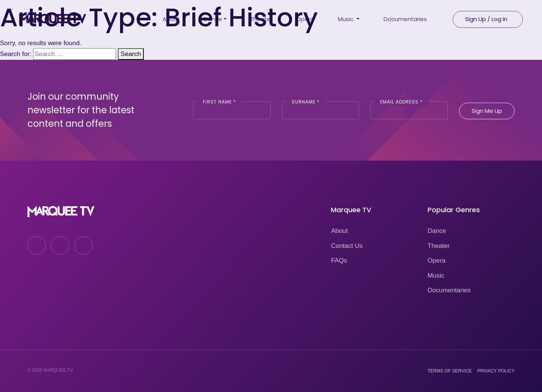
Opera (436, 261)
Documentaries (449, 290)
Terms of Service (450, 371)
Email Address (401, 102)
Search (131, 54)
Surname (306, 102)
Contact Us (347, 246)
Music (436, 276)
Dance (437, 231)
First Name (219, 102)
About (339, 231)
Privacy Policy (496, 371)
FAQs (339, 261)
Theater (439, 246)
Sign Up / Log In (486, 19)
